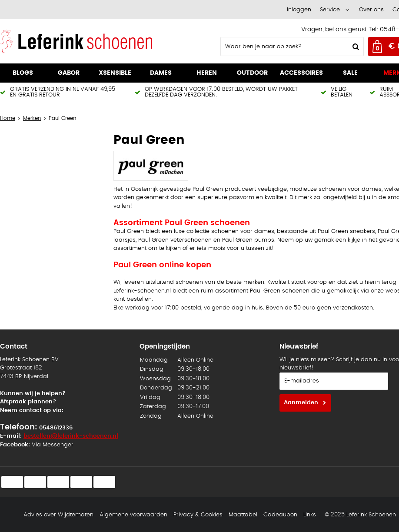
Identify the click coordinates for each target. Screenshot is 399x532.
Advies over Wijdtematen (58, 515)
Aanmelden (301, 403)
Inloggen (299, 10)
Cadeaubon (280, 515)
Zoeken (355, 47)
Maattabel (243, 515)
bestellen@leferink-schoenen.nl (71, 436)
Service (330, 10)
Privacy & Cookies (198, 515)
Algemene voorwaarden (133, 515)
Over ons (371, 10)
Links (310, 515)
